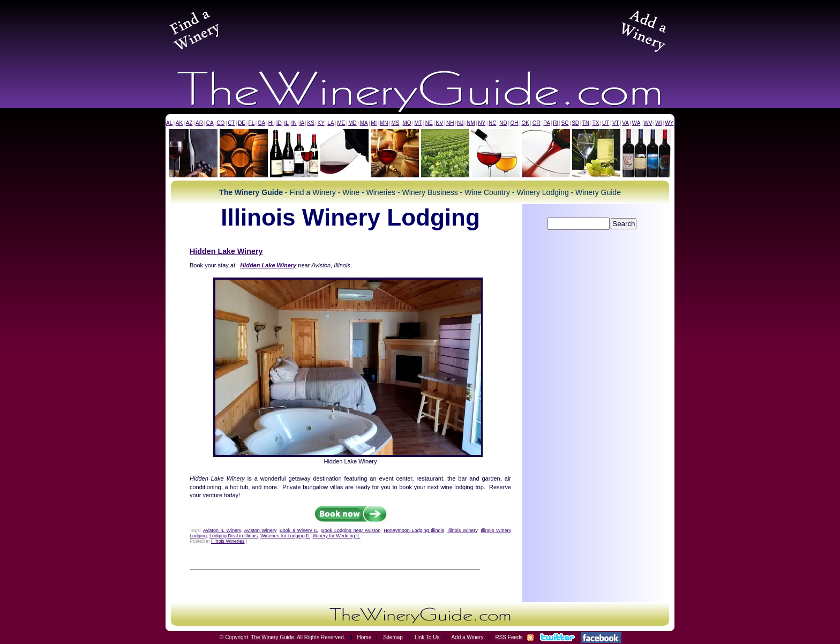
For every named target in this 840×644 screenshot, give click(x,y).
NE (429, 123)
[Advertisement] (420, 29)
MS (395, 123)
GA (261, 123)
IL (287, 123)
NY (482, 123)
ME (341, 123)
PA (547, 123)
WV (648, 123)
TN (586, 123)
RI (556, 123)
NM (471, 123)
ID (279, 123)
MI (374, 123)
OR (537, 123)
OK (525, 123)
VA (625, 123)
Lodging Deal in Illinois (234, 536)
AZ (189, 123)
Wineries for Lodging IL (285, 536)
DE (242, 123)
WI (658, 123)
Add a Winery (467, 637)
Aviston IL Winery (222, 530)
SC (565, 123)
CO (220, 123)
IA (302, 123)
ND (503, 123)
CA (210, 123)
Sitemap (393, 637)
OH (515, 123)
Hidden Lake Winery (226, 251)
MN (384, 123)
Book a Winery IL (299, 530)
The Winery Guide (272, 637)
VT (616, 123)
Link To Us (427, 637)
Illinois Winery (462, 530)
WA (636, 123)
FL (252, 123)
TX (596, 123)
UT (606, 123)
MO (407, 123)
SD (575, 123)
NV (439, 123)
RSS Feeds (509, 637)
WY (669, 123)
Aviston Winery (260, 530)
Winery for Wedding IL (337, 536)
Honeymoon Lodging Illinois (414, 530)
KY (321, 123)
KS (311, 123)
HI (271, 123)
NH (450, 123)
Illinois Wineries (228, 541)
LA (331, 123)
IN (294, 123)
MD (352, 123)
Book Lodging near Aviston (351, 530)
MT (418, 123)
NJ (460, 123)
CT (231, 123)
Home (365, 637)
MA (364, 123)
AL (169, 123)
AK (179, 123)
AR (199, 123)
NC (492, 123)
